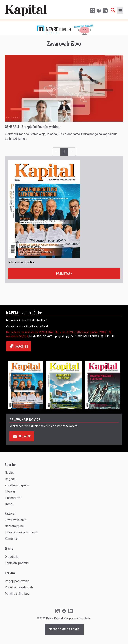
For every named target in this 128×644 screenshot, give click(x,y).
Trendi (9, 504)
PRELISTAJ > (64, 273)
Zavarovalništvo (16, 520)
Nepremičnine (14, 526)
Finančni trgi (13, 498)
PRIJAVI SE (22, 436)
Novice (10, 473)
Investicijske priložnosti (21, 532)
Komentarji (12, 539)
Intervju (10, 492)
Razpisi (10, 514)
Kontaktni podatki (17, 563)
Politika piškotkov (17, 594)
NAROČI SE (19, 346)
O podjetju (12, 557)
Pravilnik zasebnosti (19, 587)
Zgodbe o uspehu (17, 485)
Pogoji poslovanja (17, 581)
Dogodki (11, 479)
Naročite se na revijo (64, 629)
